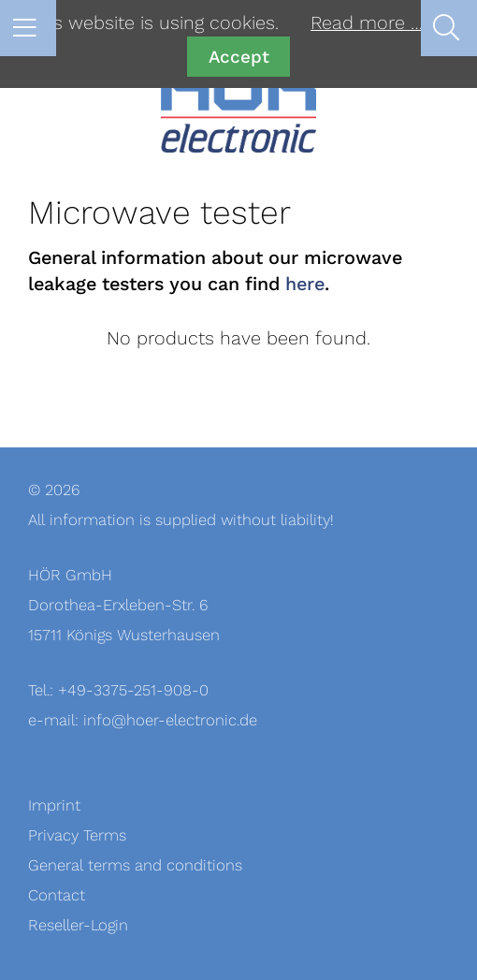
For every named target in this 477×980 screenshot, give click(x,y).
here (305, 285)
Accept (239, 57)
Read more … (367, 23)
